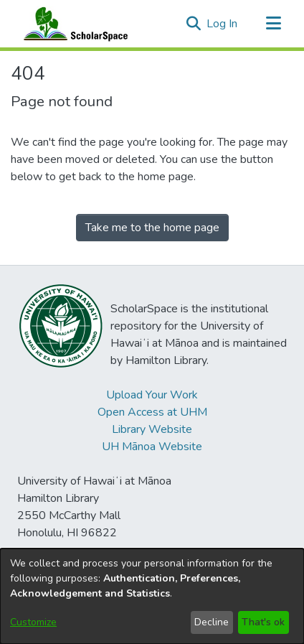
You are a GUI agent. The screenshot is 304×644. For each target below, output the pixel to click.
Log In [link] (223, 24)
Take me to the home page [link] (152, 228)
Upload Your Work (152, 395)
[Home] (72, 24)
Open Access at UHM (152, 412)
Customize (33, 622)
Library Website (152, 429)
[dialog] (152, 596)
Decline (212, 622)
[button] (193, 24)
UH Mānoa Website (152, 447)
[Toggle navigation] (273, 24)
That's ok (263, 622)
